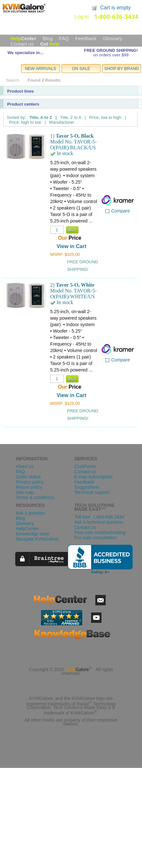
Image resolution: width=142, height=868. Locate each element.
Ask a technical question (99, 522)
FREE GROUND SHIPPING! (111, 50)
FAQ (64, 38)
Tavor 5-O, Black (75, 136)
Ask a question (31, 513)
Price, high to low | (27, 122)
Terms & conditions (35, 497)
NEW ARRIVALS (41, 69)
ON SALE (81, 69)
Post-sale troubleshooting (100, 532)
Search (12, 80)
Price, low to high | (107, 117)
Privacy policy (30, 482)
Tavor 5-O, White (75, 285)
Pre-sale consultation (95, 538)
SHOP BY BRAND (122, 69)
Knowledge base (33, 534)
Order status (28, 477)
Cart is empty (115, 8)
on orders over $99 (111, 55)
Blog (48, 38)
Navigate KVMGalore (37, 539)
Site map (25, 492)
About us (25, 466)
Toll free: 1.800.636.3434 (99, 517)
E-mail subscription (93, 477)
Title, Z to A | (73, 117)
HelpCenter (27, 529)
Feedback (86, 38)
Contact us (22, 44)
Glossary (113, 38)
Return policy (29, 487)
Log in (82, 17)
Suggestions (87, 487)
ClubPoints (85, 466)
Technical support (92, 492)
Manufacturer (62, 122)
